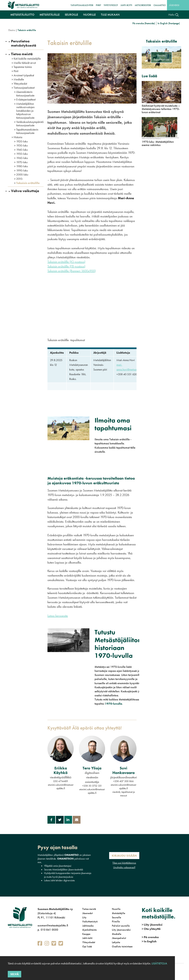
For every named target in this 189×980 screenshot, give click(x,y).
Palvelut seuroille (121, 926)
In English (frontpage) (169, 23)
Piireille (116, 921)
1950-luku (22, 154)
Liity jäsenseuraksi (121, 930)
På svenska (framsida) (144, 23)
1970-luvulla (114, 704)
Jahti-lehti (87, 938)
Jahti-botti (126, 5)
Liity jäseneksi (152, 925)
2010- (20, 179)
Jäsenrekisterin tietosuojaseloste (25, 94)
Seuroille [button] (71, 15)
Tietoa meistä (22, 54)
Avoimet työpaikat (24, 75)
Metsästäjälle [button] (50, 15)
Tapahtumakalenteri (82, 5)
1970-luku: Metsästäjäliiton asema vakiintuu (158, 143)
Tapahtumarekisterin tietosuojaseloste (27, 131)
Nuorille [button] (89, 15)
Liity (84, 917)
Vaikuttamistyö (90, 921)
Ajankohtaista (89, 930)
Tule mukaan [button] (110, 15)
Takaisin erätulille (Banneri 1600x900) (72, 271)
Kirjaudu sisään (124, 856)
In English (149, 941)
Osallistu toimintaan (122, 946)
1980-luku (22, 166)
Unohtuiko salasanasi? (124, 867)
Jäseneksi (174, 5)
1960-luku (22, 158)
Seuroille (117, 917)
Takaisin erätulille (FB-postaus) (66, 266)
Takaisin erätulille (28, 183)
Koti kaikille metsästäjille (27, 59)
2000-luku (22, 175)
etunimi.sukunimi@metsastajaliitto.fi (61, 787)
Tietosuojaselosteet (24, 88)
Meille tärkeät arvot (25, 63)
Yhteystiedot (111, 5)
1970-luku (22, 162)
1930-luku (22, 145)
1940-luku (22, 150)
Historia (18, 137)
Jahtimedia (88, 926)
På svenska (150, 937)
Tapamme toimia (23, 67)
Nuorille (116, 909)
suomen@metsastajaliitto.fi (53, 925)
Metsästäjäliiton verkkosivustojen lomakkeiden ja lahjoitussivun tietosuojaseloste (25, 111)
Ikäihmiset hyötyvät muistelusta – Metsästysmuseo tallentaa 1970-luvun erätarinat (161, 109)
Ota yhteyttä (151, 929)
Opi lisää (87, 946)
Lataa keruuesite (58, 616)
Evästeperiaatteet (26, 100)
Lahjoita (116, 942)
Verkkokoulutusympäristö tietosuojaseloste (30, 124)
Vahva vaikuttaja (25, 191)
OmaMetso (160, 5)
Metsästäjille (119, 913)
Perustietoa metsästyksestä (24, 43)
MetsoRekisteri (143, 5)
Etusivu (12, 30)
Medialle (19, 79)
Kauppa (86, 934)
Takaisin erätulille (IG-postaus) (66, 262)
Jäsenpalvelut (119, 938)
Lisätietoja (159, 963)
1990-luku (22, 170)
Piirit (98, 5)
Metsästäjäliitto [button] (22, 15)
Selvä (14, 974)
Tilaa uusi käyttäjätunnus (124, 863)
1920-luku (22, 141)
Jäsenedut (87, 913)
